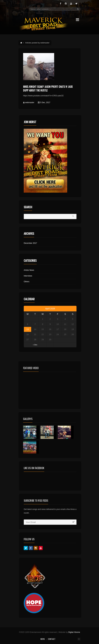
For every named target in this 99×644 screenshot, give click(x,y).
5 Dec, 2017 (45, 103)
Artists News (29, 270)
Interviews (28, 276)
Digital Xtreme (74, 632)
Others (27, 282)
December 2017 (30, 243)
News (43, 639)
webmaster (30, 103)
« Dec (35, 345)
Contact (52, 639)
